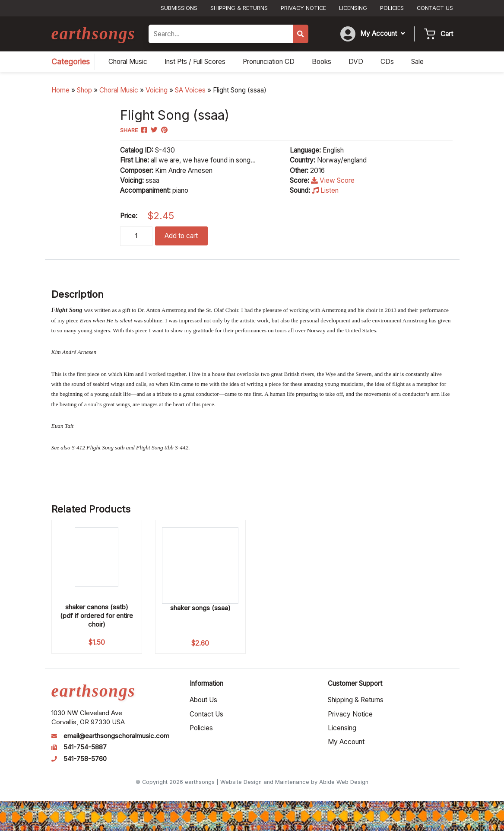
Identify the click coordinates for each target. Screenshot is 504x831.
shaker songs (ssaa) (200, 608)
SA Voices (190, 90)
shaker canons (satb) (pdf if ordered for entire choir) (97, 616)
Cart (447, 34)
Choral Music (119, 90)
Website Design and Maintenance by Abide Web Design (294, 782)
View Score (333, 180)
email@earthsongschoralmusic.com (116, 736)
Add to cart (181, 236)
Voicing (157, 90)
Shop (84, 90)
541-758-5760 (85, 759)
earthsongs (94, 33)
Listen (325, 190)
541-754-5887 (85, 747)
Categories (71, 62)
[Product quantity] (136, 236)
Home (60, 90)
